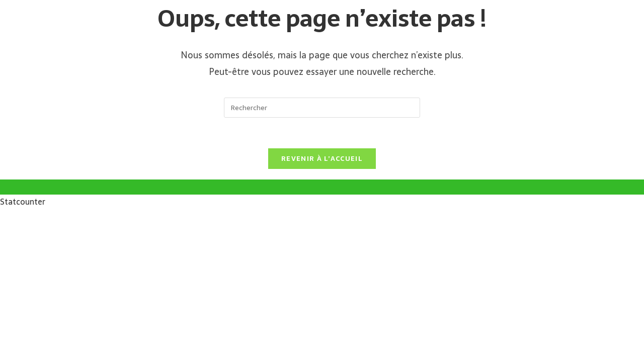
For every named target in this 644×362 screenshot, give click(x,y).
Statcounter (23, 202)
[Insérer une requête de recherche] (322, 108)
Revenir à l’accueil (322, 159)
